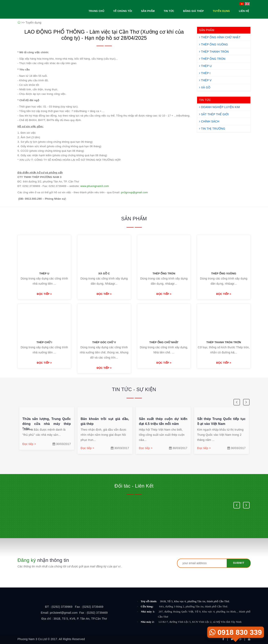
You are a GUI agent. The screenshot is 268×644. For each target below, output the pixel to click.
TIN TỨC (205, 100)
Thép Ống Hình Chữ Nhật (220, 37)
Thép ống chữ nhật (164, 342)
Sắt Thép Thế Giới (214, 114)
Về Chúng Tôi (123, 11)
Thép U (205, 66)
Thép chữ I (44, 342)
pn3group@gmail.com (135, 192)
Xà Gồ (205, 87)
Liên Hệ (244, 11)
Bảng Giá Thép (193, 11)
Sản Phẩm (148, 11)
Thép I (205, 73)
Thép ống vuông (224, 273)
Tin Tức (169, 11)
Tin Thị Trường (212, 129)
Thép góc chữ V (104, 342)
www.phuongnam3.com (95, 186)
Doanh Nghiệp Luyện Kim (219, 107)
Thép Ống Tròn (212, 59)
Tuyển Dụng (221, 11)
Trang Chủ (96, 11)
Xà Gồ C (104, 273)
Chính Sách (209, 121)
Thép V (205, 80)
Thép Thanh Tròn (214, 52)
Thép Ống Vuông (214, 44)
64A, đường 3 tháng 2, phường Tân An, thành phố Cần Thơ (194, 606)
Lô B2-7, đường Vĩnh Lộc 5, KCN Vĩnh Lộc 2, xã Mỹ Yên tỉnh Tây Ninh (200, 622)
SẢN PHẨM (207, 30)
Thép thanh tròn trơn (224, 342)
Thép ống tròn (164, 273)
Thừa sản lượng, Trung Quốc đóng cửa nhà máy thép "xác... (47, 424)
